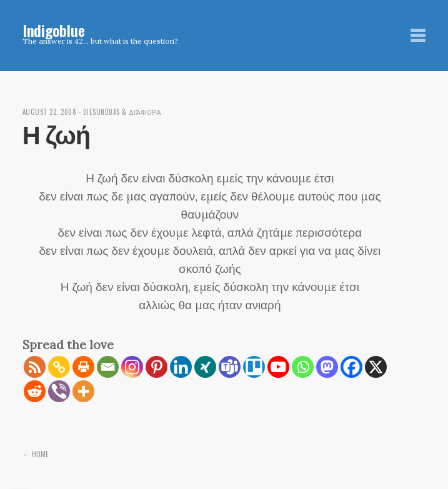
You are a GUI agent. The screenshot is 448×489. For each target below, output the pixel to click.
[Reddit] (35, 391)
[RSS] (35, 367)
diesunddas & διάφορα (122, 112)
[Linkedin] (181, 367)
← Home (36, 454)
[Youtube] (278, 367)
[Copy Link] (59, 367)
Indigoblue (54, 30)
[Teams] (230, 367)
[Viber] (59, 391)
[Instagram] (132, 367)
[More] (83, 391)
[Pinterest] (157, 367)
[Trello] (254, 367)
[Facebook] (351, 367)
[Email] (108, 367)
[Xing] (205, 367)
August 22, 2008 (50, 112)
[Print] (83, 367)
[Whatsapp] (303, 367)
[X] (376, 367)
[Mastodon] (327, 367)
